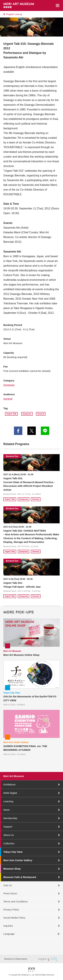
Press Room (10, 893)
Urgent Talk (11, 414)
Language (9, 934)
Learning (8, 801)
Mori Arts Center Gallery (18, 860)
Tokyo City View (13, 852)
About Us (9, 835)
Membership (10, 818)
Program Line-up (14, 14)
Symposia (9, 385)
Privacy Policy (11, 910)
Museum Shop (12, 869)
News (7, 810)
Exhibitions (9, 784)
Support (8, 827)
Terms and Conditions (16, 901)
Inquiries (8, 926)
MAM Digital (10, 793)
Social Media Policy (14, 918)
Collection (9, 843)
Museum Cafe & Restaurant (20, 877)
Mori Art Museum (14, 776)
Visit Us (8, 885)
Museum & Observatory (16, 959)
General (8, 399)
